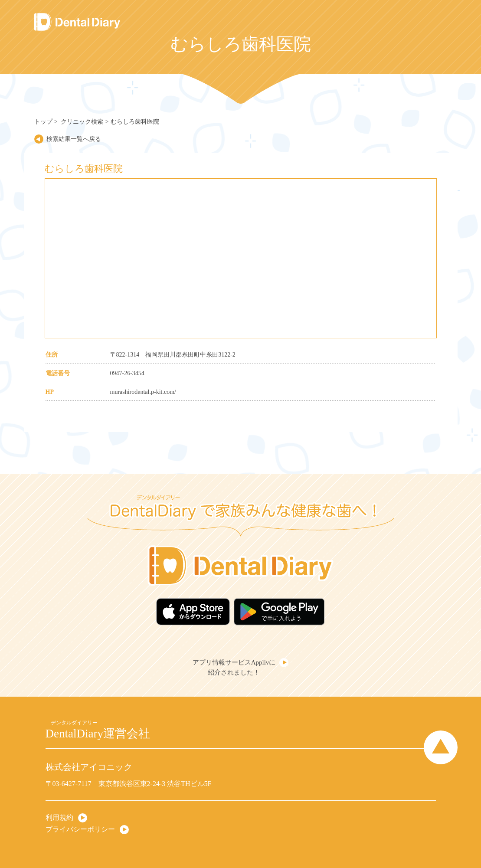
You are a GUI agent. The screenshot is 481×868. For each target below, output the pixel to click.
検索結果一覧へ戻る (74, 139)
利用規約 (59, 817)
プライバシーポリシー (80, 829)
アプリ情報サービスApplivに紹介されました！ (234, 667)
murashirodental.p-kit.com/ (143, 392)
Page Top (441, 747)
